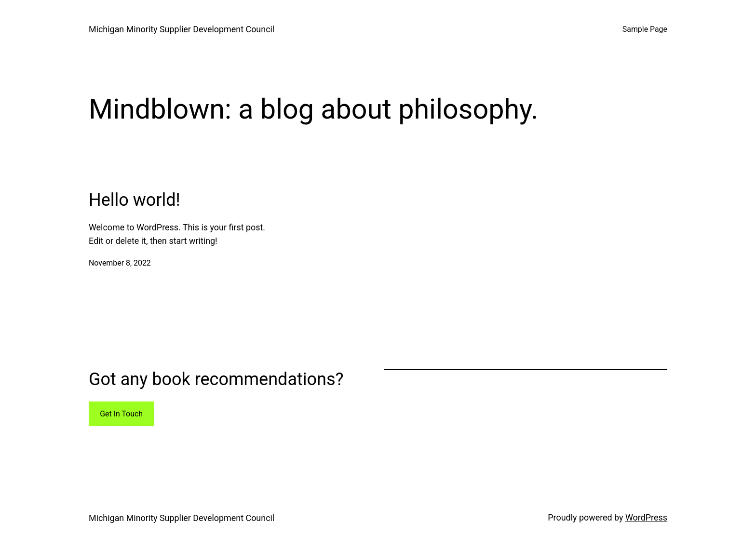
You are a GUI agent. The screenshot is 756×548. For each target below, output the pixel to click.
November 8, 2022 (120, 263)
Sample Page (645, 29)
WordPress (646, 517)
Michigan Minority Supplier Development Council (182, 29)
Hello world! (135, 200)
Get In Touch (121, 414)
